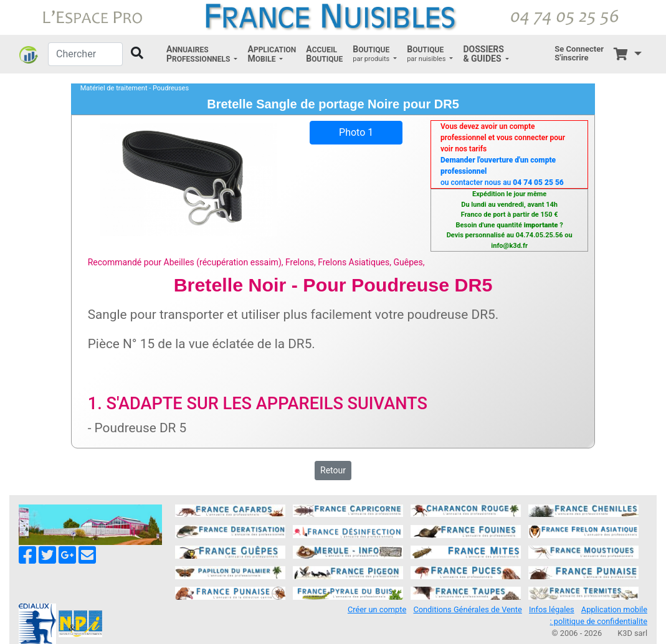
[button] (202, 54)
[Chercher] (85, 54)
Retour (333, 470)
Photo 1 (356, 132)
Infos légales (552, 609)
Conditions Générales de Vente (467, 609)
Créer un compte (377, 609)
